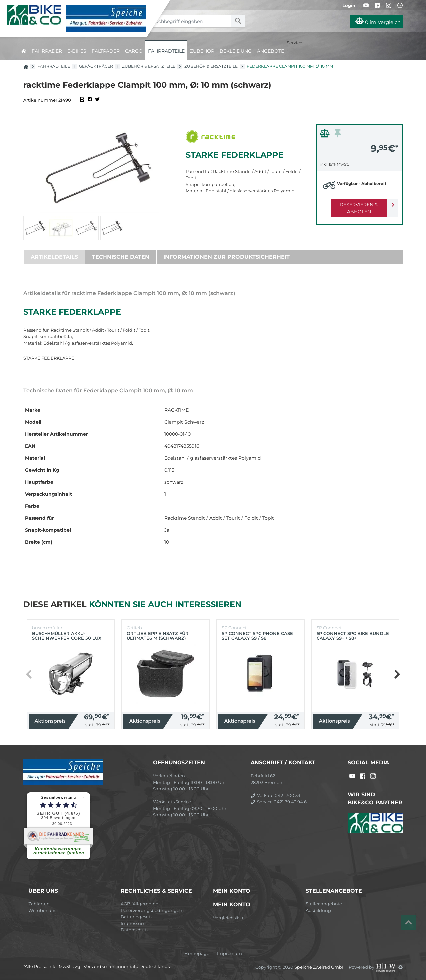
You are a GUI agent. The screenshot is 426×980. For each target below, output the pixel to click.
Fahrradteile (166, 51)
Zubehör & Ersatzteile (149, 66)
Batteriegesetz (137, 917)
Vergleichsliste (229, 918)
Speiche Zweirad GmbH (320, 967)
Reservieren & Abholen (354, 205)
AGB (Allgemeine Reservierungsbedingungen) (152, 907)
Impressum (133, 923)
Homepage (197, 954)
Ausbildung (318, 910)
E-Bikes (77, 51)
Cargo (134, 51)
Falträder (106, 51)
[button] (397, 674)
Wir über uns (42, 910)
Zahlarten (39, 904)
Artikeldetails (54, 257)
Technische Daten (121, 257)
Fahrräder (47, 51)
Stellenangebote (324, 904)
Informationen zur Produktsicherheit (226, 257)
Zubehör (202, 51)
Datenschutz (135, 930)
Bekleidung (236, 51)
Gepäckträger (96, 66)
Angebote (270, 51)
